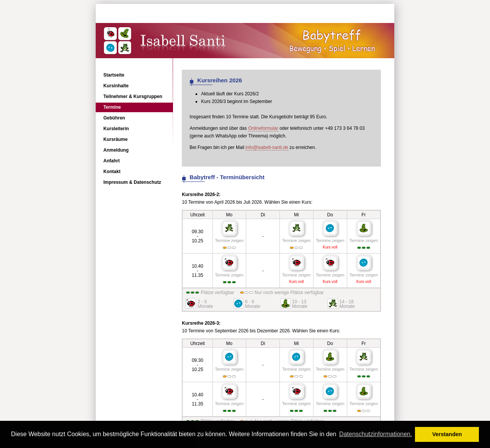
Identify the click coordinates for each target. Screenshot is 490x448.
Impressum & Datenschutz (132, 182)
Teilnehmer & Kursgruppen (133, 96)
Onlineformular (263, 128)
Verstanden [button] (447, 434)
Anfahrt (112, 161)
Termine (112, 107)
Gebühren (114, 118)
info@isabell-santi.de (267, 147)
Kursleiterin (116, 129)
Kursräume (115, 139)
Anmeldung (116, 150)
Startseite (114, 75)
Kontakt (112, 172)
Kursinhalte (116, 86)
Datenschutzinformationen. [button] (376, 434)
